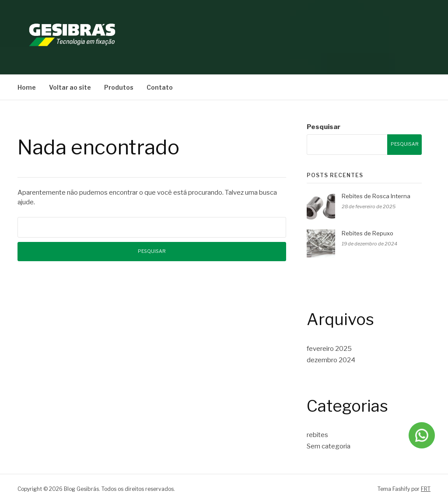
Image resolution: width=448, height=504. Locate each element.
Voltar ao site (70, 87)
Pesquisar (324, 127)
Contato (160, 87)
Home (27, 87)
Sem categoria (329, 446)
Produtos (119, 87)
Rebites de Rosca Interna (376, 196)
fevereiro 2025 (329, 349)
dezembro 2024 (331, 360)
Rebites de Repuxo (367, 233)
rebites (317, 435)
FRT (426, 489)
